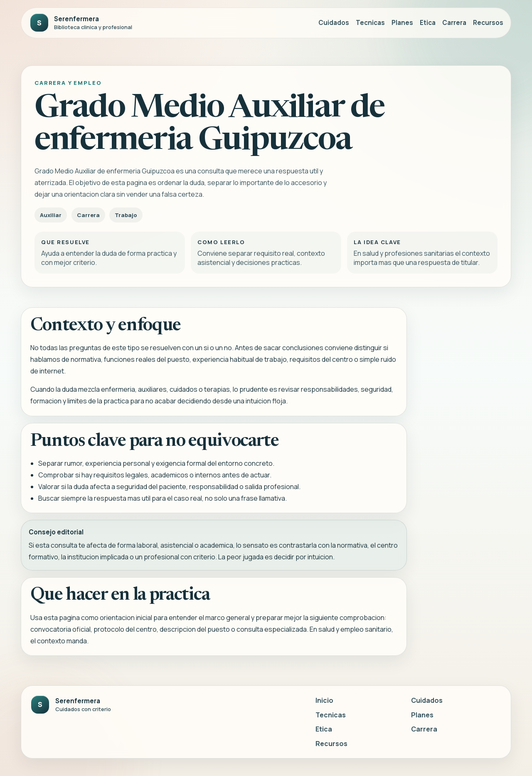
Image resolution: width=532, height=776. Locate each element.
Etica (428, 23)
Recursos (488, 23)
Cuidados (334, 23)
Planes (402, 23)
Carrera (454, 23)
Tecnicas (370, 23)
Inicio (324, 700)
